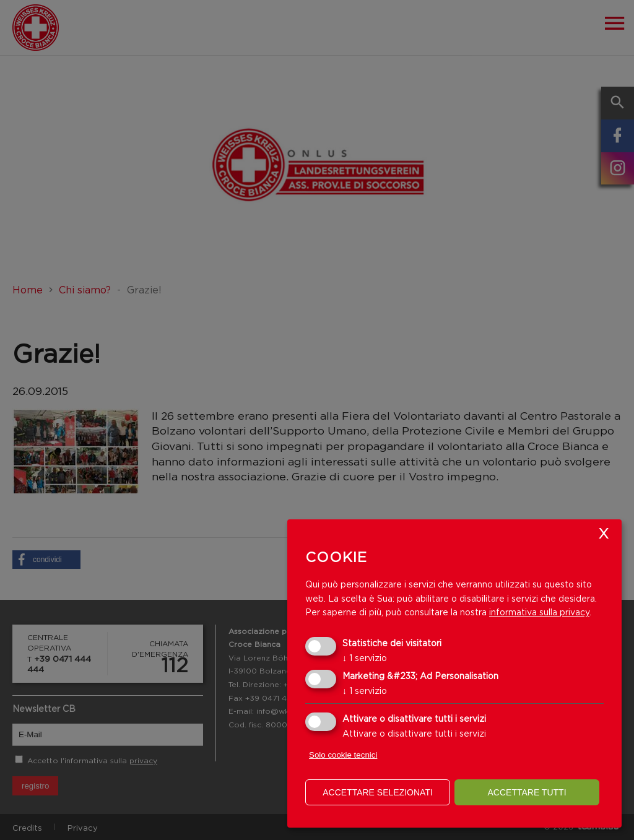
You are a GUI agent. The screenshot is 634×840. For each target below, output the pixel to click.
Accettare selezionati (378, 792)
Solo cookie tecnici (343, 755)
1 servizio (365, 658)
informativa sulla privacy (539, 612)
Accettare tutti (527, 792)
